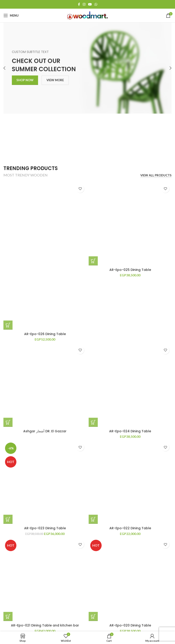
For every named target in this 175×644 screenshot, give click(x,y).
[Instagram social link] (84, 4)
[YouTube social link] (90, 4)
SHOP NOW (25, 82)
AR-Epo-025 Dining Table (130, 270)
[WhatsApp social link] (96, 4)
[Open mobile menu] (11, 15)
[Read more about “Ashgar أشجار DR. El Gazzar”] (8, 422)
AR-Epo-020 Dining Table (130, 625)
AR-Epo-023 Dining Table (45, 528)
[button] (8, 325)
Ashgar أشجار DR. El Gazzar (45, 431)
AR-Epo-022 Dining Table (130, 528)
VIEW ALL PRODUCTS (156, 175)
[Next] (167, 68)
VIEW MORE (55, 82)
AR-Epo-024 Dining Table (130, 431)
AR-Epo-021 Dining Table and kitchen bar (45, 625)
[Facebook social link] (79, 4)
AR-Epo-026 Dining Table (45, 334)
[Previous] (8, 68)
